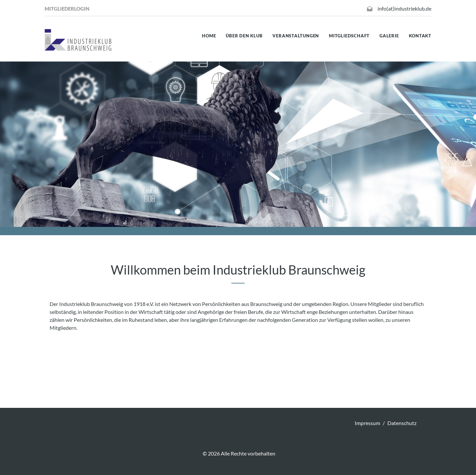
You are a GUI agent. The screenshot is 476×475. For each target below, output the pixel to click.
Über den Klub (244, 36)
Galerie (389, 36)
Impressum (367, 423)
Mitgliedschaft (349, 36)
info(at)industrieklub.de (404, 8)
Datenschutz (402, 423)
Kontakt (420, 36)
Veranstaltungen (296, 36)
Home (209, 36)
